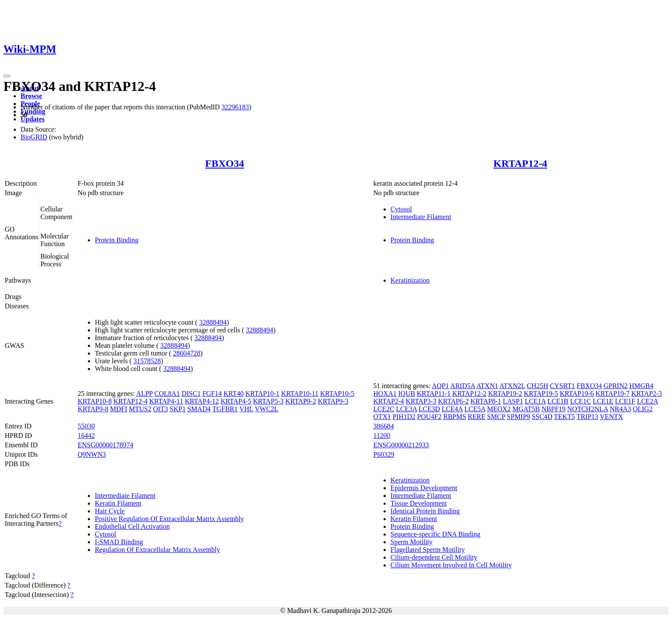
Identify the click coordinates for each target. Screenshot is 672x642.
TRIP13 (587, 417)
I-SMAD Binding (119, 542)
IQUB (406, 393)
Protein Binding (117, 240)
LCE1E (603, 401)
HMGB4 (641, 386)
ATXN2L (512, 386)
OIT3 (160, 409)
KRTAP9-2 (301, 401)
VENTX (612, 417)
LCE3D (429, 409)
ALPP (145, 393)
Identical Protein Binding (425, 511)
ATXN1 (487, 386)
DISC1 (191, 393)
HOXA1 (385, 393)
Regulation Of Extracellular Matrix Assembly (157, 550)
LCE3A (406, 409)
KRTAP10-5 (337, 393)
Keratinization (410, 280)
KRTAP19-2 (505, 393)
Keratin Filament (118, 503)
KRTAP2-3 (647, 393)
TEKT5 (565, 417)
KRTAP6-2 (453, 401)
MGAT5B (526, 409)
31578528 (147, 361)
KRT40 (233, 393)
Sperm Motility (411, 542)
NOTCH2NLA (588, 409)
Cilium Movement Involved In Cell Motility (451, 565)
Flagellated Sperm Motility (427, 550)
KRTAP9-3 (333, 401)
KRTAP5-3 (268, 401)
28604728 (187, 353)
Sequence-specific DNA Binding (435, 534)
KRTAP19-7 (613, 393)
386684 (384, 426)
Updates (33, 119)
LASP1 (513, 401)
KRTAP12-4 (520, 163)
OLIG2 (642, 409)
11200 (382, 436)
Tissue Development (418, 503)
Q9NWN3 (92, 454)
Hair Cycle (110, 511)
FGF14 (212, 393)
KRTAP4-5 (236, 401)
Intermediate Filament (421, 217)
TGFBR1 (225, 409)
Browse (31, 96)
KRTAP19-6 (577, 393)
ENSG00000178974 (105, 445)
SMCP (496, 417)
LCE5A (475, 409)
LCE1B (558, 401)
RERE (477, 417)
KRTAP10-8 (95, 401)
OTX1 (382, 417)
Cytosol (401, 209)
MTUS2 (140, 409)
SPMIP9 (519, 417)
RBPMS (454, 417)
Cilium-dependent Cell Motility (434, 557)
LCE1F (625, 401)
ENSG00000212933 (401, 445)
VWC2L (266, 409)
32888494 (213, 322)
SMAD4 (199, 409)
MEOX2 (499, 409)
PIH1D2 (404, 417)
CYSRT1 (562, 386)
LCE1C (580, 401)
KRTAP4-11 (166, 401)
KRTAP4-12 (202, 401)
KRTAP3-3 (421, 401)
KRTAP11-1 (433, 393)
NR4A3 (621, 409)
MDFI (119, 409)
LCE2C (384, 409)
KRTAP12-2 (469, 393)
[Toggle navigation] (7, 76)
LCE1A (535, 401)
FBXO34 (225, 163)
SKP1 (178, 409)
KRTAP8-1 (486, 401)
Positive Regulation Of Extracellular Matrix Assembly (169, 519)
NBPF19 (554, 409)
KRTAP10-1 (263, 393)
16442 (86, 436)
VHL (246, 409)
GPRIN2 (615, 386)
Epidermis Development (424, 488)
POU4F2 (429, 417)
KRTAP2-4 (389, 401)
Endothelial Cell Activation (132, 526)
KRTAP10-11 (300, 393)
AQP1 (440, 386)
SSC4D (542, 417)
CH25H (537, 386)
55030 (86, 426)
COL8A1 (167, 393)
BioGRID (34, 137)
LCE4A (452, 409)
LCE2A (647, 401)
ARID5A (463, 386)
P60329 (384, 454)
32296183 (235, 107)
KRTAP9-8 (93, 409)
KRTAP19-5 (541, 393)
